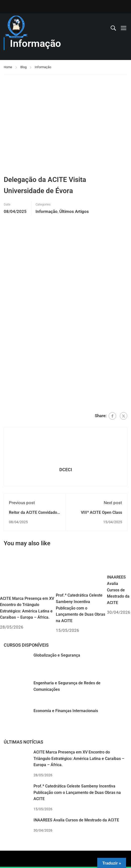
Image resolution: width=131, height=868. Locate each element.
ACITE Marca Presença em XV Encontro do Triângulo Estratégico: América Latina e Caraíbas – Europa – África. (79, 758)
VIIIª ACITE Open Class (101, 512)
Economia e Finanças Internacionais (66, 711)
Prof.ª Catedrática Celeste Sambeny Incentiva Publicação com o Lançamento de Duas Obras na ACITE (81, 608)
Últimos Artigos (74, 211)
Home (8, 67)
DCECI (66, 470)
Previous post (22, 503)
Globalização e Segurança (57, 655)
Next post (113, 503)
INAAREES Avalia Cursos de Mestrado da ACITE (118, 590)
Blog (23, 67)
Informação (43, 67)
